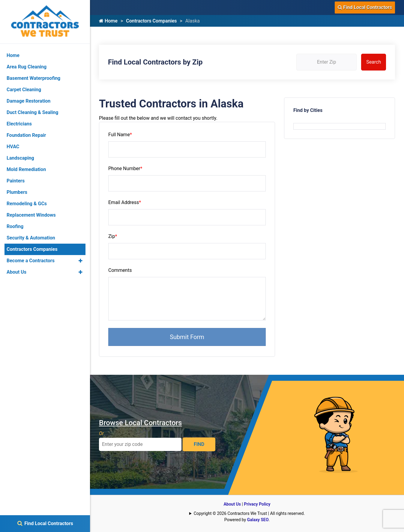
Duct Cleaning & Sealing (32, 112)
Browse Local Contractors (140, 423)
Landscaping (20, 158)
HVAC (13, 147)
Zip (113, 236)
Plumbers (17, 192)
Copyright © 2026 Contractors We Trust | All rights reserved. (249, 513)
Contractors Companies (151, 21)
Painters (16, 181)
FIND (199, 444)
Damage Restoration (28, 101)
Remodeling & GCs (27, 204)
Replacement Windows (31, 215)
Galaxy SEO (258, 520)
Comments (120, 270)
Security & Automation (31, 238)
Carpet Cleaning (24, 90)
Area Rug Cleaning (27, 67)
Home (108, 21)
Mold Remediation (26, 169)
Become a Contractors (31, 261)
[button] (81, 261)
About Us (232, 504)
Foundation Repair (26, 135)
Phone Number (125, 168)
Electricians (19, 124)
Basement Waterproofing (33, 78)
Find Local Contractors (365, 7)
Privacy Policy (257, 504)
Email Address (125, 202)
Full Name (120, 135)
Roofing (15, 226)
